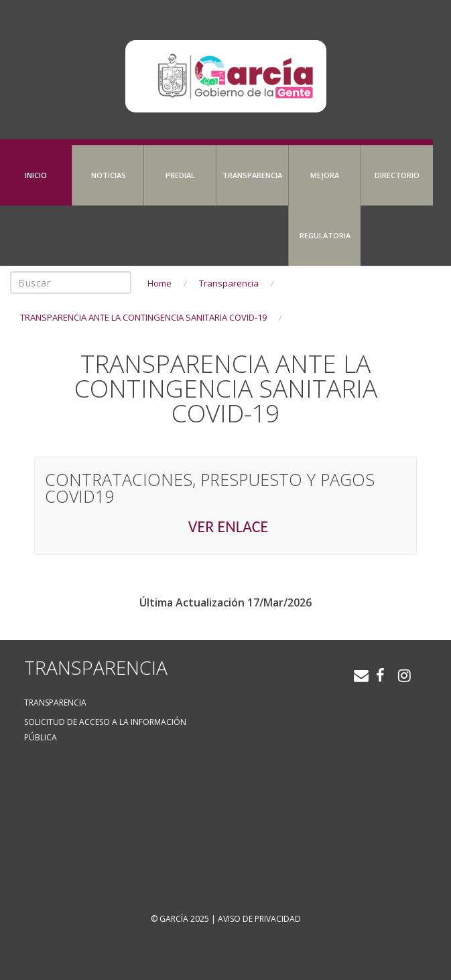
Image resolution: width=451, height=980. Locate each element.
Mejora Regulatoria (325, 205)
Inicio (36, 175)
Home (159, 283)
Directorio (397, 175)
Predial (180, 175)
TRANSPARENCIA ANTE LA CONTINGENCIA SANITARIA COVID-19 (143, 317)
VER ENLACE (228, 526)
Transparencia (252, 175)
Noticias (109, 175)
